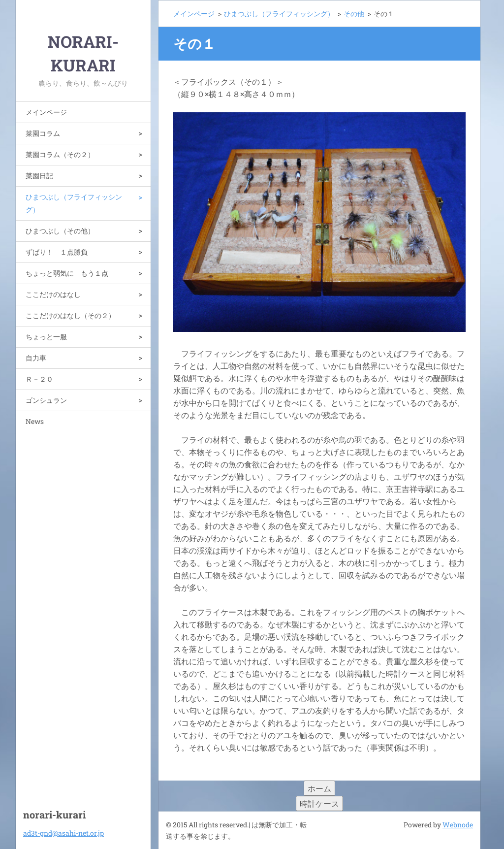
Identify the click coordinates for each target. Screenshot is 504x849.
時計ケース (319, 803)
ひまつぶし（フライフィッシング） (74, 203)
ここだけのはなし (53, 294)
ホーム (319, 788)
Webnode (458, 825)
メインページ (46, 112)
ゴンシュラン (46, 400)
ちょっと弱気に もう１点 (67, 273)
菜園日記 (39, 176)
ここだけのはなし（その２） (70, 315)
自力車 (36, 358)
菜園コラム (43, 133)
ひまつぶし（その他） (60, 231)
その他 (354, 14)
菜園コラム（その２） (60, 154)
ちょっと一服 (46, 337)
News (35, 421)
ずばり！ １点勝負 (57, 252)
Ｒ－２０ (39, 379)
